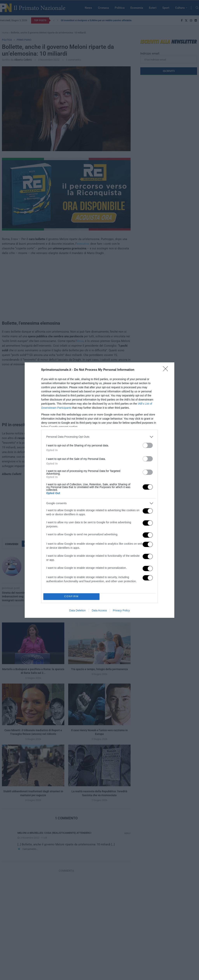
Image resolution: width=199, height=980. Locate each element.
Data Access (99, 610)
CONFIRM (71, 597)
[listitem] (99, 437)
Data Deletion (77, 610)
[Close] (167, 370)
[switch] (148, 445)
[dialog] (99, 490)
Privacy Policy (121, 610)
